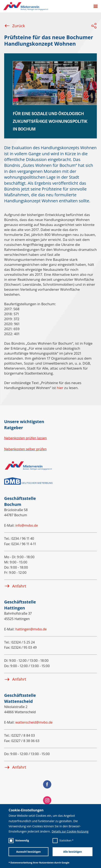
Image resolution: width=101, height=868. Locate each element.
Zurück (15, 26)
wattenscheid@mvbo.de (34, 722)
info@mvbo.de (27, 525)
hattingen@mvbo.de (31, 629)
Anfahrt (15, 586)
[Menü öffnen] (94, 6)
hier (60, 388)
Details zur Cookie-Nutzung (70, 831)
